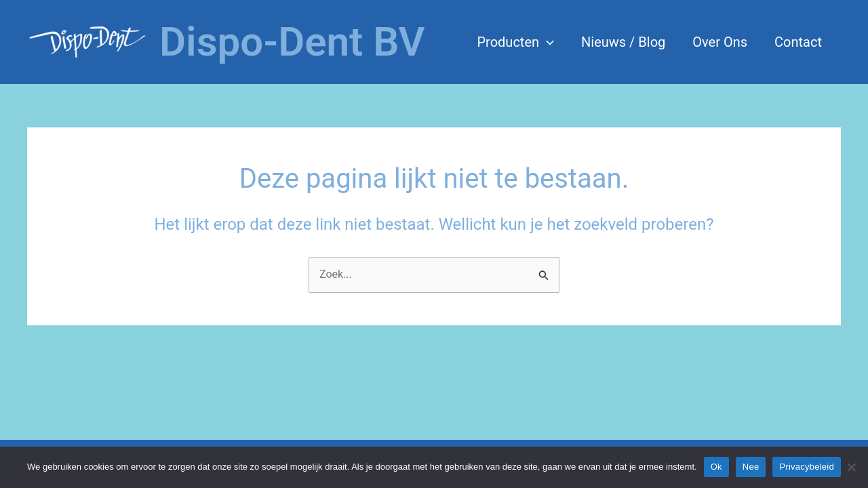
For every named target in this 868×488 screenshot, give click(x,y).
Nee (751, 467)
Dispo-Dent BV (292, 42)
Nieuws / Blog (623, 42)
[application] (547, 42)
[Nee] (851, 467)
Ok (716, 467)
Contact (798, 42)
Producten (515, 42)
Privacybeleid (807, 467)
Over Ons (720, 42)
